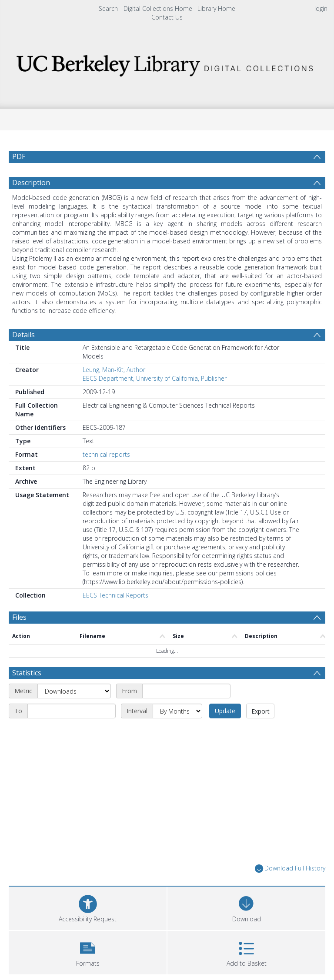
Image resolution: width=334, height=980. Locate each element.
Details (23, 335)
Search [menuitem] (108, 8)
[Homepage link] (167, 63)
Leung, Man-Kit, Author (114, 370)
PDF (19, 156)
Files (19, 617)
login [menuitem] (321, 8)
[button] (88, 952)
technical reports (106, 454)
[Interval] (177, 711)
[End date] (72, 711)
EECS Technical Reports (115, 595)
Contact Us (167, 17)
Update (225, 711)
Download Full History (290, 869)
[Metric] (74, 691)
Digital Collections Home (158, 8)
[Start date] (186, 691)
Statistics (27, 673)
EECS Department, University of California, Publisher (155, 378)
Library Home (216, 8)
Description (31, 183)
